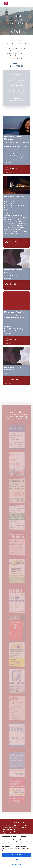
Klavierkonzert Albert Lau (17, 185)
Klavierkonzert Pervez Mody (17, 301)
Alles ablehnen (16, 864)
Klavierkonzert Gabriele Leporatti (17, 259)
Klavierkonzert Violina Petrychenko (17, 356)
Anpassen (16, 859)
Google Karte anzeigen (11, 210)
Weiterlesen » (9, 163)
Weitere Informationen (17, 65)
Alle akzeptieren (17, 855)
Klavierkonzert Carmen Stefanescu (17, 125)
